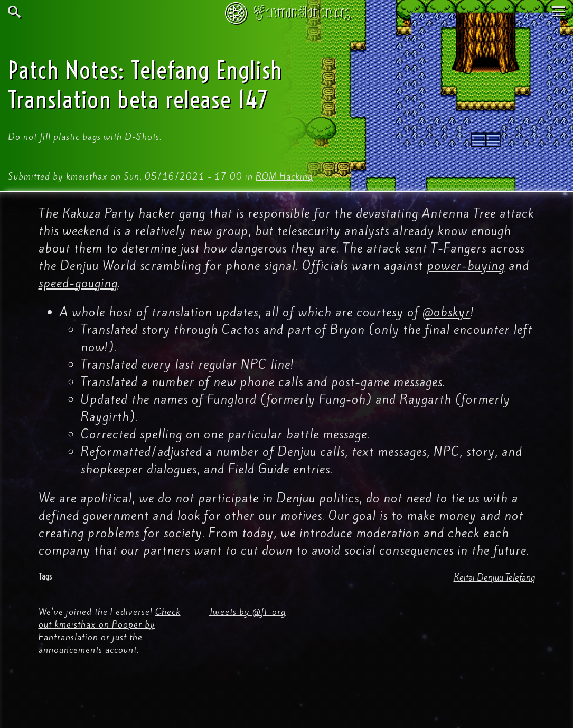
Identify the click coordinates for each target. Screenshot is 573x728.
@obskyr (447, 312)
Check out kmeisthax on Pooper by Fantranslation (110, 624)
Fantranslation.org (302, 12)
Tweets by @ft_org (247, 612)
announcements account (88, 650)
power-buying (466, 266)
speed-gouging (78, 283)
